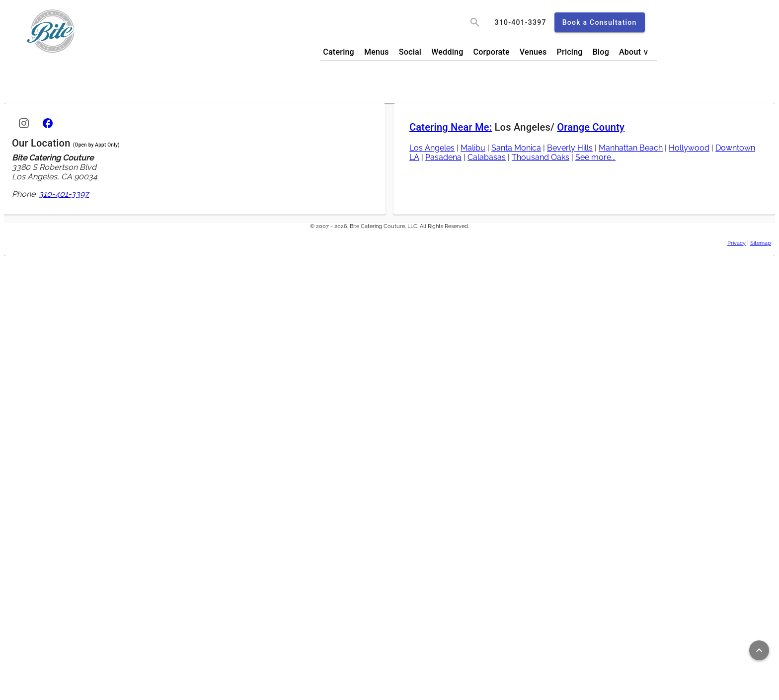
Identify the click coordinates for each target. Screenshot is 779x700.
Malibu (473, 148)
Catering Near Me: (451, 127)
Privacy (737, 243)
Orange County (591, 127)
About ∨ (634, 52)
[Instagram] (24, 123)
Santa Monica (516, 148)
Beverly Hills (570, 148)
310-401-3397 (64, 194)
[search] (475, 22)
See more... (595, 157)
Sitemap (761, 243)
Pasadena (443, 157)
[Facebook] (48, 123)
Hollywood (689, 148)
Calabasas (487, 157)
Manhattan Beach (631, 148)
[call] (521, 22)
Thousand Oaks (541, 157)
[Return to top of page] (759, 650)
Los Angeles (432, 148)
